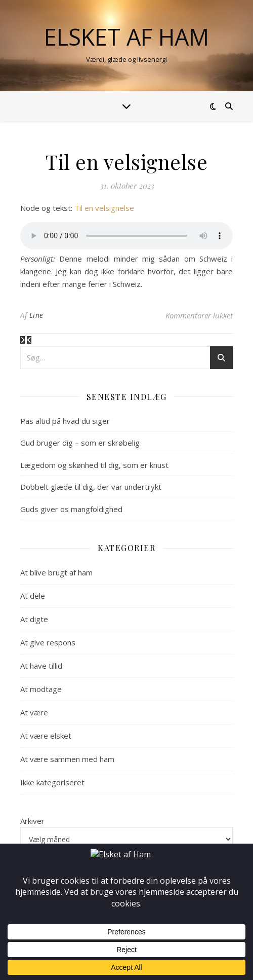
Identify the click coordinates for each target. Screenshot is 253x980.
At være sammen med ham (67, 759)
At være (34, 712)
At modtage (41, 689)
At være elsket (46, 736)
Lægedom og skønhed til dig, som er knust (94, 465)
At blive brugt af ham (56, 572)
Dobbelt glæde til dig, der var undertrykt (91, 487)
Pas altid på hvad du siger (65, 421)
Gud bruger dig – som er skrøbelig (80, 443)
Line (36, 315)
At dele (33, 596)
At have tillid (41, 666)
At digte (34, 619)
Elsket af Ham (126, 37)
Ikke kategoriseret (52, 782)
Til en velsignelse (104, 208)
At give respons (48, 642)
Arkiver (32, 821)
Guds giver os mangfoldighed (71, 509)
